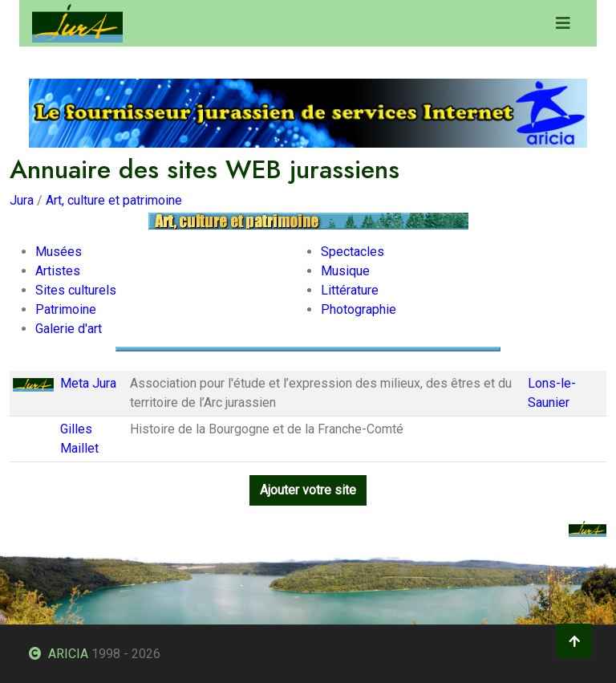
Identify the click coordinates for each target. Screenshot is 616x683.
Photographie (359, 309)
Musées (59, 252)
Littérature (350, 290)
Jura (22, 200)
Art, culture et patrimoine (114, 200)
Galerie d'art (69, 329)
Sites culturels (76, 290)
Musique (345, 271)
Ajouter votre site (308, 490)
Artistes (58, 271)
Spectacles (353, 252)
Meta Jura (88, 383)
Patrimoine (66, 309)
